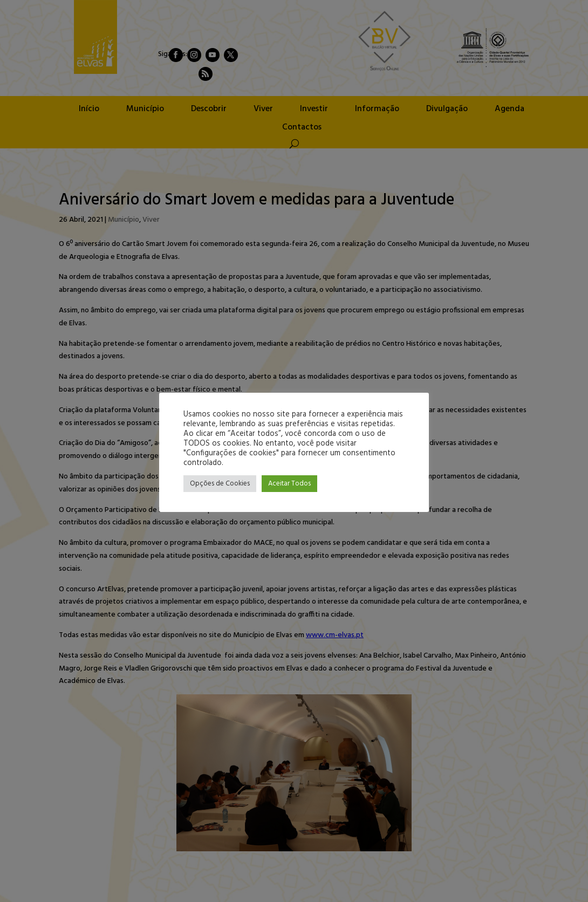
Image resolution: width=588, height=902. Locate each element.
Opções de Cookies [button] (220, 484)
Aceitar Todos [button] (289, 484)
